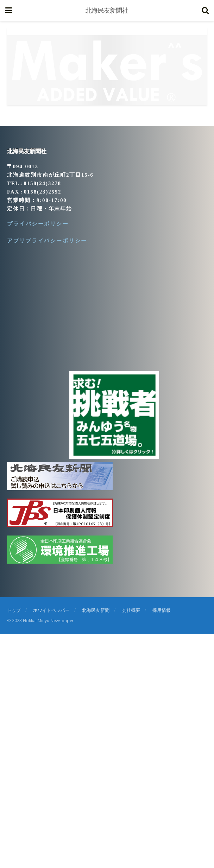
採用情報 (162, 610)
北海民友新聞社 (107, 11)
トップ (14, 610)
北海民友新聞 (96, 610)
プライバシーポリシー (38, 224)
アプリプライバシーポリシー (47, 241)
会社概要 (131, 610)
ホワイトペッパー (51, 610)
